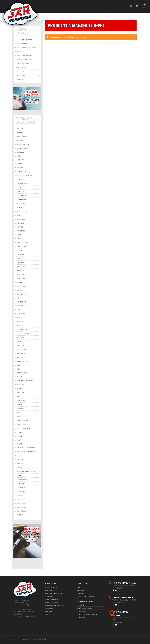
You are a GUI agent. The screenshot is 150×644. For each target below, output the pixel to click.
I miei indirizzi (82, 611)
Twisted (20, 468)
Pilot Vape (20, 385)
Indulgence (21, 302)
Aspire (19, 156)
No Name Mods (22, 361)
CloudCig (20, 191)
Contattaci (80, 593)
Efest (19, 235)
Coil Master (21, 199)
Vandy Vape (21, 483)
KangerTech (22, 330)
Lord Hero (21, 341)
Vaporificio (21, 507)
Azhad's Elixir (22, 172)
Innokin (20, 310)
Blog (78, 587)
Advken (20, 128)
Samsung (20, 408)
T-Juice (19, 436)
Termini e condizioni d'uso (86, 596)
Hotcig (19, 290)
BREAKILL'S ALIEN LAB (24, 176)
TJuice (19, 456)
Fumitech (20, 262)
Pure (18, 397)
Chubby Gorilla (23, 184)
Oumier (19, 377)
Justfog (20, 322)
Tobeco (20, 464)
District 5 (20, 223)
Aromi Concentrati (24, 40)
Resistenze (21, 71)
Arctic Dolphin (23, 144)
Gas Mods (20, 270)
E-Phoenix (21, 231)
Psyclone (20, 393)
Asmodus (20, 152)
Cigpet (19, 187)
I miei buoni (81, 617)
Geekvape (20, 274)
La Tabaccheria (23, 333)
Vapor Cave (21, 491)
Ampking (20, 140)
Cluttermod (22, 195)
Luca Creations (23, 349)
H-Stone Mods (22, 278)
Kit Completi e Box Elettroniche (23, 65)
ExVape (19, 251)
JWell (19, 326)
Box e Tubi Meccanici (25, 56)
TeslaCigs (20, 444)
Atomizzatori (22, 44)
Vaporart (20, 495)
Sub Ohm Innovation (25, 428)
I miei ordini (81, 605)
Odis (18, 369)
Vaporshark (21, 511)
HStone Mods (22, 294)
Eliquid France (22, 243)
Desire (19, 215)
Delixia (19, 207)
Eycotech (20, 255)
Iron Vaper (21, 314)
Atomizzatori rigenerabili (27, 48)
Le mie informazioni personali (87, 614)
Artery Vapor (22, 148)
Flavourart (21, 259)
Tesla (19, 440)
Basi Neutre (21, 52)
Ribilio (19, 404)
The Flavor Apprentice (26, 448)
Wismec (19, 515)
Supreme (20, 432)
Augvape (20, 160)
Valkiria (20, 475)
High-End (20, 79)
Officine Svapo (22, 373)
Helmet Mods (22, 286)
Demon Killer (22, 211)
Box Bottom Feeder (24, 60)
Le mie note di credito (84, 608)
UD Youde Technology (26, 472)
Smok (19, 416)
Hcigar (19, 282)
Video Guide (81, 590)
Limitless (20, 337)
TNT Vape (20, 460)
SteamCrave (21, 424)
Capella (20, 180)
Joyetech (20, 318)
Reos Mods (21, 401)
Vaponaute (21, 487)
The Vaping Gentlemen (26, 452)
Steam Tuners (22, 420)
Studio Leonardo (34, 639)
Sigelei (19, 412)
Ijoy (18, 298)
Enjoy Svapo (21, 247)
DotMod (20, 227)
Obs (18, 365)
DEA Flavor (21, 203)
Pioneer (20, 389)
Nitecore (20, 357)
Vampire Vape (22, 479)
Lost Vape (20, 345)
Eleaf (19, 239)
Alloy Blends (22, 136)
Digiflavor (21, 219)
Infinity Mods (22, 306)
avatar (19, 164)
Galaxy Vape (21, 266)
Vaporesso (21, 499)
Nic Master (21, 353)
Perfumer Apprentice (25, 381)
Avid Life (20, 168)
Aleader (20, 132)
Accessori (20, 75)
